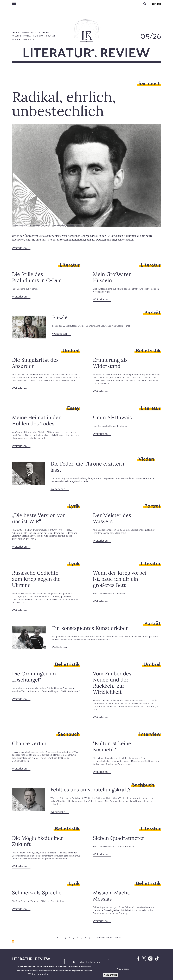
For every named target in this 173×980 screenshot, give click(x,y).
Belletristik (148, 350)
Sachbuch (149, 83)
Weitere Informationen (40, 974)
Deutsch (155, 4)
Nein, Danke (110, 975)
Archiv (15, 32)
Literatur (29, 39)
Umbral (71, 350)
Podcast (51, 36)
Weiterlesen (21, 248)
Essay (34, 32)
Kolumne (17, 36)
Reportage (39, 36)
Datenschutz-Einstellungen (86, 962)
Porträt (27, 36)
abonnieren (13, 941)
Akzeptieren (123, 969)
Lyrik (74, 506)
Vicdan (146, 459)
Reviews (25, 32)
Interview (44, 32)
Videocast (17, 39)
